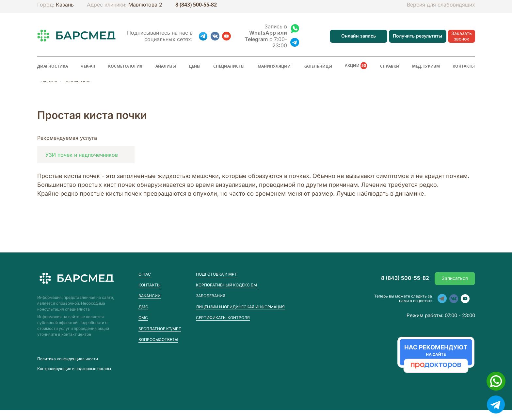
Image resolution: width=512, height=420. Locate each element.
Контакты (464, 66)
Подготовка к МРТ (216, 274)
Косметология (125, 66)
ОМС (143, 318)
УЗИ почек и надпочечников (82, 155)
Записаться (455, 278)
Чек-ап (88, 66)
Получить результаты (417, 36)
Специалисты (229, 66)
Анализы (166, 66)
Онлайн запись (359, 36)
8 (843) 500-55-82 (196, 5)
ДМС (143, 307)
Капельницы (318, 66)
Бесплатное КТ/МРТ (160, 329)
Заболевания (211, 296)
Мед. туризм (426, 66)
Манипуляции (274, 66)
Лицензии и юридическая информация (240, 307)
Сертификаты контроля (223, 318)
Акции (356, 66)
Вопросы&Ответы (158, 339)
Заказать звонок (462, 36)
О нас (145, 274)
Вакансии (150, 296)
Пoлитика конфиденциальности (68, 359)
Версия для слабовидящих (441, 5)
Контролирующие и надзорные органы (74, 369)
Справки (390, 66)
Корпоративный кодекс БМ (226, 285)
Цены (195, 66)
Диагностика (53, 66)
